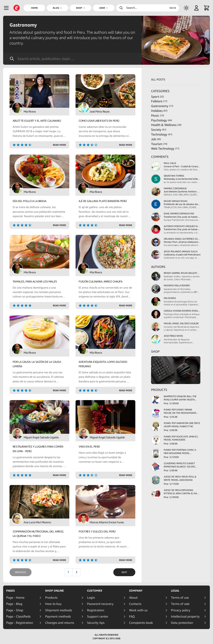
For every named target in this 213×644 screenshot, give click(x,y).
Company (136, 591)
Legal (175, 591)
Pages (11, 591)
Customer (95, 591)
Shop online (55, 591)
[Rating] (33, 145)
